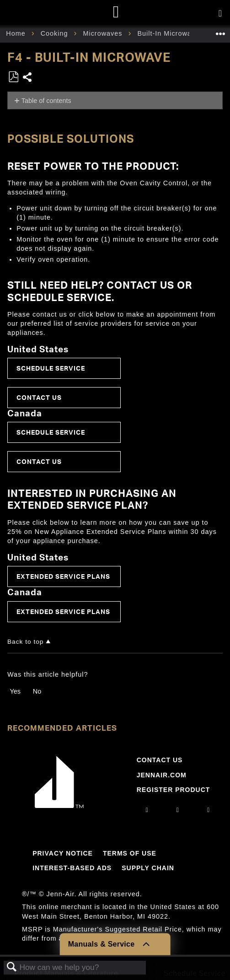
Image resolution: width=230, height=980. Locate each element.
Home (17, 33)
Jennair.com (162, 775)
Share (28, 78)
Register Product (174, 790)
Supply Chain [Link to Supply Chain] (148, 868)
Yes (15, 691)
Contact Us (39, 397)
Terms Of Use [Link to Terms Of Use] (130, 853)
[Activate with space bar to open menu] (220, 14)
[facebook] (178, 810)
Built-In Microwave (169, 33)
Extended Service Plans (63, 576)
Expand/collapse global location (220, 31)
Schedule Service (51, 368)
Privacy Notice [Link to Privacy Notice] (63, 853)
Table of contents (46, 101)
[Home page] (116, 13)
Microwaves (104, 33)
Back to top (25, 642)
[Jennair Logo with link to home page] (59, 806)
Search (12, 967)
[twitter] (209, 810)
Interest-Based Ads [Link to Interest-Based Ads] (72, 868)
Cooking (56, 33)
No (37, 691)
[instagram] (147, 810)
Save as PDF (13, 77)
